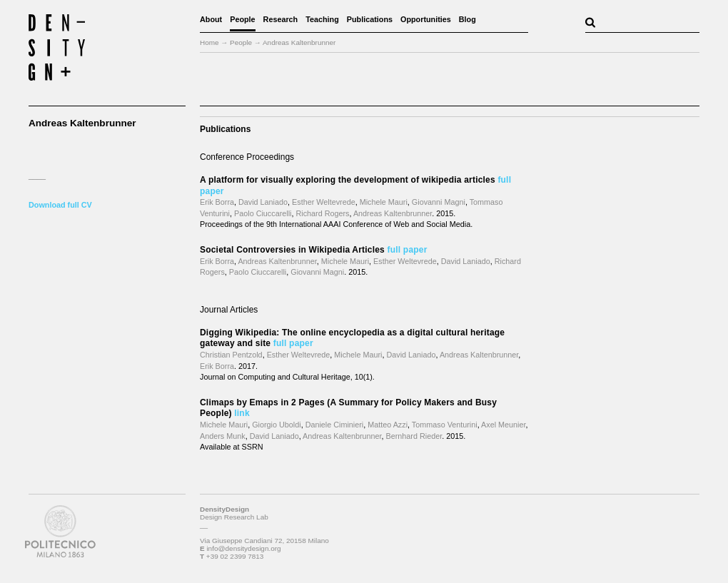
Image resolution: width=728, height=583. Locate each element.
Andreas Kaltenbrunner (393, 213)
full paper (408, 250)
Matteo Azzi (388, 425)
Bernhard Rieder (414, 436)
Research (281, 19)
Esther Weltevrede (324, 202)
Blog (467, 19)
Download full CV (60, 205)
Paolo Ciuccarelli (263, 213)
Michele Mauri (384, 202)
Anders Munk (223, 436)
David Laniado (263, 202)
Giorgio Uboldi (276, 425)
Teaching (322, 19)
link (242, 413)
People (242, 19)
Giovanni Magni (439, 202)
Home (209, 42)
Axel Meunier (503, 425)
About (211, 19)
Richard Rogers (322, 213)
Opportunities (426, 19)
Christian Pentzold (231, 355)
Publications (370, 19)
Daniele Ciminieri (335, 425)
